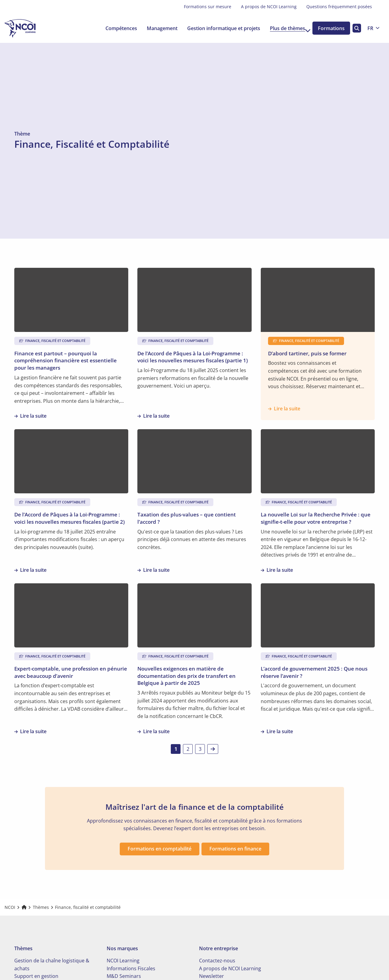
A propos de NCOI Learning (269, 7)
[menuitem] (208, 7)
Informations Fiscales (131, 965)
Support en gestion (36, 973)
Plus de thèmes (284, 28)
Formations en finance (236, 846)
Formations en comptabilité (159, 846)
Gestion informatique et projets (217, 28)
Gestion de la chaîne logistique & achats (52, 962)
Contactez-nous (217, 958)
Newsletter (212, 973)
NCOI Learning (123, 958)
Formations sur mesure (208, 7)
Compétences (115, 28)
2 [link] (188, 749)
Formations (329, 28)
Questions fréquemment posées (339, 7)
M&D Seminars (124, 973)
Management (155, 28)
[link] (213, 749)
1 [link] (176, 749)
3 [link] (200, 749)
